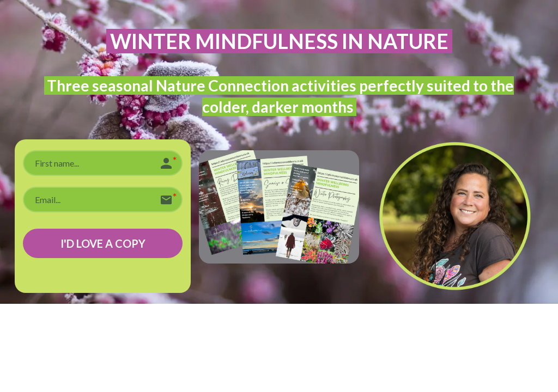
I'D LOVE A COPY (103, 243)
